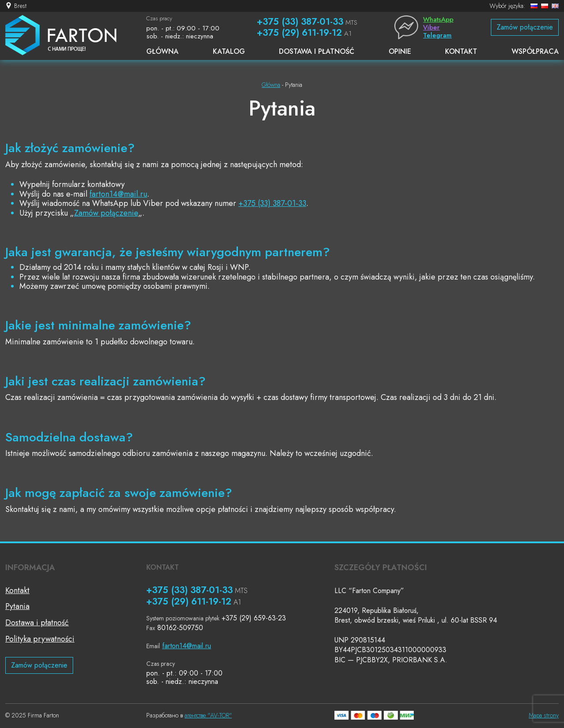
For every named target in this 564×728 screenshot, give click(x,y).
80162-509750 (180, 628)
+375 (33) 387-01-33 (300, 22)
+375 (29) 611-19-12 (299, 33)
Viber (431, 27)
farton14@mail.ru (118, 194)
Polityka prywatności (40, 639)
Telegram (437, 35)
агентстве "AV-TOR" (208, 715)
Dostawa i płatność (37, 623)
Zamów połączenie (525, 27)
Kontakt (17, 590)
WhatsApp (438, 19)
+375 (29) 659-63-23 (254, 618)
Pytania (17, 606)
